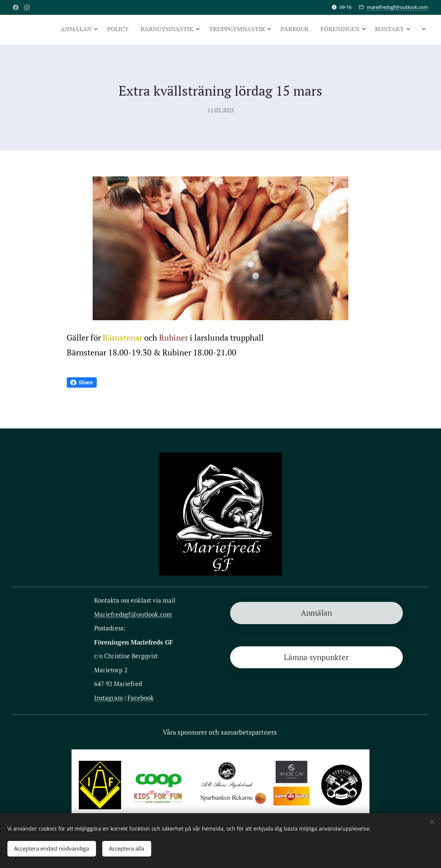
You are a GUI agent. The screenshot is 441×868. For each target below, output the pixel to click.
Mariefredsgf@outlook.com (133, 614)
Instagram (109, 697)
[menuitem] (279, 30)
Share (82, 382)
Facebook (141, 697)
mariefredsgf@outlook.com (397, 7)
